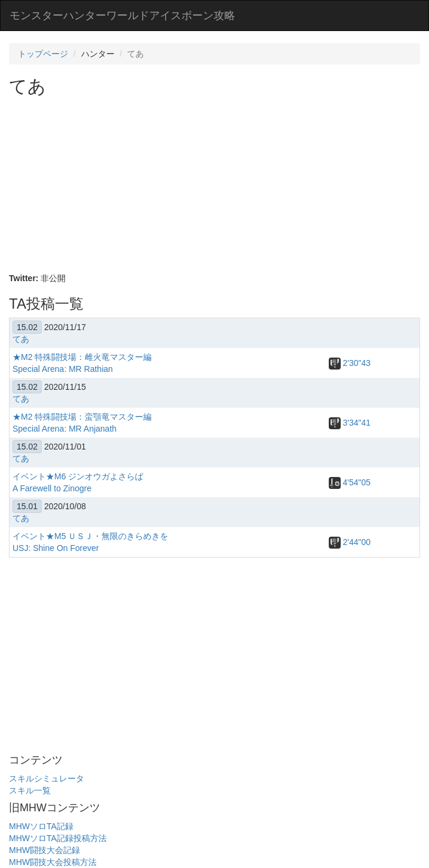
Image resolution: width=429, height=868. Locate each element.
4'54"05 (350, 482)
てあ (21, 339)
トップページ (43, 54)
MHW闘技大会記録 (44, 850)
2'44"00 (350, 542)
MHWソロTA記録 (41, 826)
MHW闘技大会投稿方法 (53, 862)
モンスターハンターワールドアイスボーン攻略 (122, 16)
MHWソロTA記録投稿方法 (58, 838)
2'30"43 (350, 363)
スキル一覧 (30, 790)
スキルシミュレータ (47, 778)
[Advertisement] (219, 186)
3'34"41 (350, 423)
